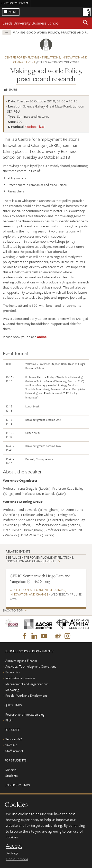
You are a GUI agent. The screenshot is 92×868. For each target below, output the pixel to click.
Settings (12, 853)
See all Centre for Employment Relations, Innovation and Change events (40, 559)
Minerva (11, 770)
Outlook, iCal (35, 127)
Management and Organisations (27, 684)
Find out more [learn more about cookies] (17, 859)
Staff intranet (14, 751)
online (42, 337)
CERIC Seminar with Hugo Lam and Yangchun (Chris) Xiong (40, 579)
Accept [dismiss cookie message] (14, 846)
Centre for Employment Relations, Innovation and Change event (46, 60)
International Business (20, 678)
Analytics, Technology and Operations (31, 666)
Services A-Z (14, 739)
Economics (13, 672)
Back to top (13, 610)
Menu (13, 12)
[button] (85, 23)
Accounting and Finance (21, 661)
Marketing (12, 690)
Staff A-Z (11, 745)
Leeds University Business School (31, 23)
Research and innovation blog (25, 714)
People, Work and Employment (26, 695)
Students (11, 776)
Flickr (9, 720)
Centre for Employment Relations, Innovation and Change (38, 592)
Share (13, 89)
